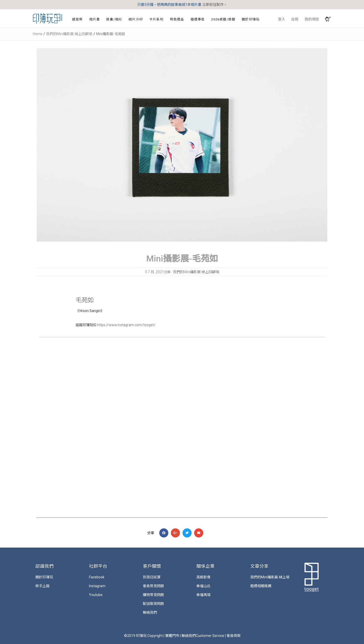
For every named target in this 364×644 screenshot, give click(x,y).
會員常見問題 (153, 586)
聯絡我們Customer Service (203, 636)
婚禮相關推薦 (261, 586)
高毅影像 (203, 577)
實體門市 (172, 636)
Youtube (96, 595)
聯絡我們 (150, 612)
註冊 (295, 19)
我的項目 (312, 19)
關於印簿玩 (44, 577)
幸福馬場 (203, 595)
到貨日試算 (152, 577)
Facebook (97, 577)
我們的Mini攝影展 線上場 (270, 577)
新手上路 (42, 586)
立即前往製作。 (215, 5)
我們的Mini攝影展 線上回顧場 (196, 272)
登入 (282, 19)
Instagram (97, 586)
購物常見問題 (153, 595)
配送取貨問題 (153, 604)
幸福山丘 (203, 586)
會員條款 (234, 636)
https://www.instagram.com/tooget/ (126, 325)
